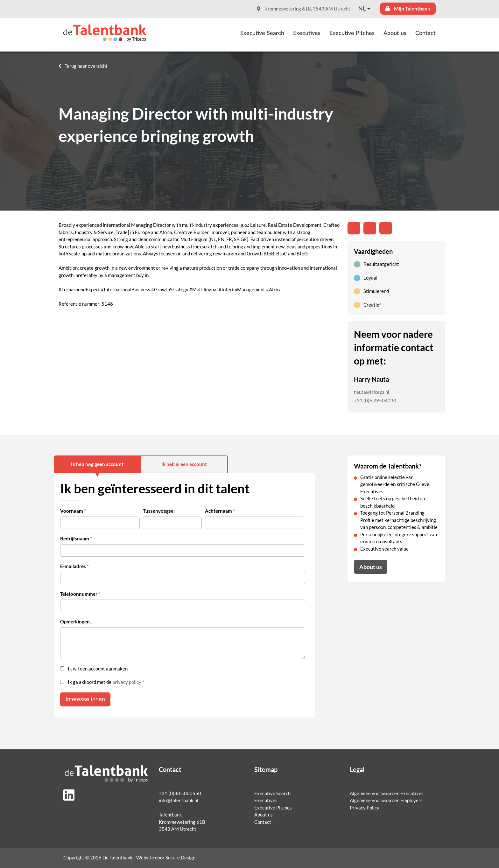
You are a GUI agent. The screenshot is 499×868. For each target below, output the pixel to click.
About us (395, 33)
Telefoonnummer (80, 594)
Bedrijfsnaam (76, 539)
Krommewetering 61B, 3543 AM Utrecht (304, 9)
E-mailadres (74, 566)
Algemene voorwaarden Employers (386, 800)
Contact (425, 33)
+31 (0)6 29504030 (375, 401)
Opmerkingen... (76, 622)
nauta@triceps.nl (372, 392)
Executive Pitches (352, 33)
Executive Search (262, 33)
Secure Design (180, 858)
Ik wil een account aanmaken (98, 669)
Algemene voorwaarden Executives (387, 793)
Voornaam (73, 511)
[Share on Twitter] (370, 228)
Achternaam (220, 511)
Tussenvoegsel (159, 511)
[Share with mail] (386, 228)
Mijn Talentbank (408, 9)
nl (362, 9)
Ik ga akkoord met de (106, 682)
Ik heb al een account (184, 464)
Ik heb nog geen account (97, 464)
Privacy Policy (365, 808)
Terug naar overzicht (86, 66)
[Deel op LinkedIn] (354, 228)
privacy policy (127, 682)
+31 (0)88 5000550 (180, 793)
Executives (307, 33)
